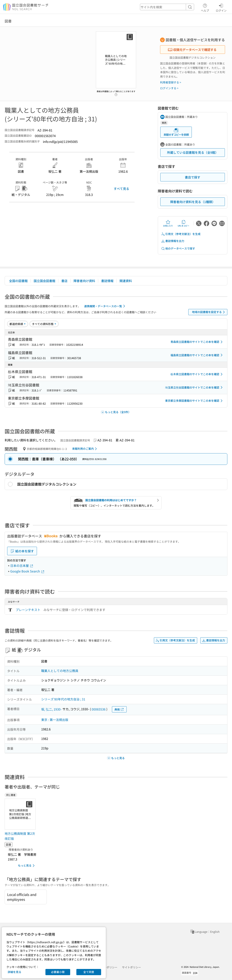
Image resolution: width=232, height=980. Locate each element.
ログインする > (169, 88)
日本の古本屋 (22, 566)
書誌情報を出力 (173, 241)
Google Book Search (27, 571)
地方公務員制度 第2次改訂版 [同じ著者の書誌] (20, 836)
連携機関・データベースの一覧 (105, 306)
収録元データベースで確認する (192, 50)
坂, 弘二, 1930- (51, 709)
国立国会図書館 (44, 281)
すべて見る (121, 189)
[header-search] (167, 7)
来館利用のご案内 (85, 449)
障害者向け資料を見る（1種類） (193, 202)
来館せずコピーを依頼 (176, 132)
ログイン (221, 7)
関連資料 (126, 281)
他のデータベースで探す (178, 248)
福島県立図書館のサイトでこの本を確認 (197, 355)
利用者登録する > (171, 82)
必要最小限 (58, 972)
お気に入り (168, 223)
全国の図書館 (18, 281)
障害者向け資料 (84, 281)
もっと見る (27, 866)
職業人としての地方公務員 (60, 671)
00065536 (99, 709)
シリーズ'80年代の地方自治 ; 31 (63, 699)
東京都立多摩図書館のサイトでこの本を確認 (194, 401)
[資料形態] (44, 324)
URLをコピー (183, 223)
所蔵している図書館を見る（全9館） (193, 152)
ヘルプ (205, 7)
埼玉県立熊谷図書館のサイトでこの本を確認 (194, 387)
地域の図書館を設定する (209, 312)
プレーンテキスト (28, 610)
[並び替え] (18, 324)
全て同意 (89, 972)
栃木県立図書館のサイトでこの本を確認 (197, 374)
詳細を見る (14, 972)
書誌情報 (107, 281)
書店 (64, 281)
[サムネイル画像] (21, 814)
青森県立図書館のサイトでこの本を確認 (197, 342)
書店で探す (193, 177)
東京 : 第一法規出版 (55, 720)
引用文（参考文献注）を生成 (181, 234)
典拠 (119, 709)
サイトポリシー (131, 967)
